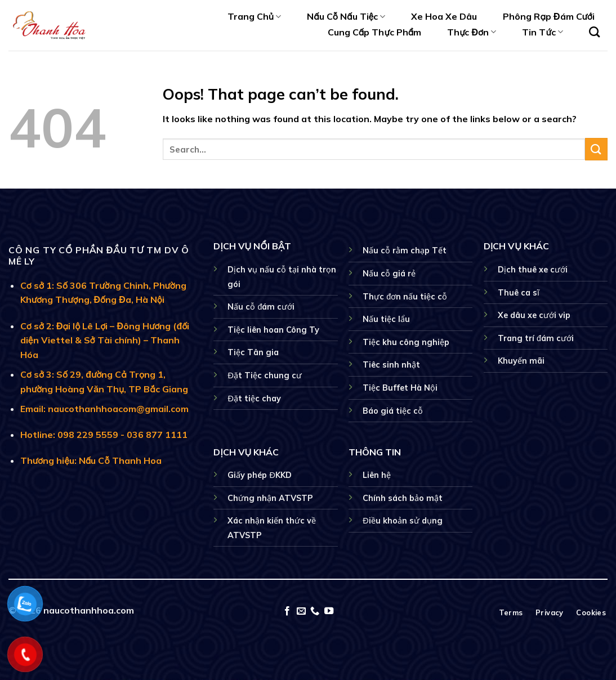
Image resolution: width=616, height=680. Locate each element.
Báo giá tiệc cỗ (393, 411)
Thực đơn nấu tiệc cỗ (405, 297)
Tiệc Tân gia (253, 352)
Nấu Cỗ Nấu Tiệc (346, 16)
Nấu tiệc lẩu (386, 319)
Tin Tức (542, 32)
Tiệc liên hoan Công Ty (273, 330)
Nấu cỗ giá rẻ (389, 274)
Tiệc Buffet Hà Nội (400, 388)
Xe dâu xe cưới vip (534, 315)
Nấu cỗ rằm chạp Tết (405, 250)
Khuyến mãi (521, 361)
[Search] (594, 32)
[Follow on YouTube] (329, 611)
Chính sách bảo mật (403, 498)
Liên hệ (377, 475)
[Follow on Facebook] (287, 611)
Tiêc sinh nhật (391, 365)
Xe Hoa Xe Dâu (444, 16)
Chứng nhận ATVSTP (270, 498)
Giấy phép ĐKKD (259, 475)
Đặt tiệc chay (254, 399)
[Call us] (315, 611)
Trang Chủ (254, 16)
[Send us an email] (301, 611)
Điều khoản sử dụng (402, 521)
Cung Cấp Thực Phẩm (374, 32)
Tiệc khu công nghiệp (406, 342)
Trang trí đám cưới (536, 338)
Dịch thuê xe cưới (533, 270)
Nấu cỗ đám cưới (261, 307)
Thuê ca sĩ (519, 293)
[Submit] (596, 149)
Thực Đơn (472, 32)
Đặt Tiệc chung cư (264, 375)
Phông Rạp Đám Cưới (549, 16)
